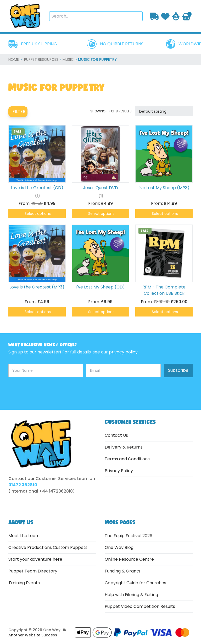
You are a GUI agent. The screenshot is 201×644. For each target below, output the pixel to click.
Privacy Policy (119, 471)
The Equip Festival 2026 (129, 536)
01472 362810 (23, 485)
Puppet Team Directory (33, 571)
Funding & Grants (122, 571)
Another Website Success (33, 635)
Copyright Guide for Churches (135, 583)
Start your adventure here (35, 559)
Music (68, 59)
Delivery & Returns (124, 447)
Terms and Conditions (127, 459)
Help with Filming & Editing (131, 595)
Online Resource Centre (129, 559)
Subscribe (178, 370)
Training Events (24, 583)
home (14, 59)
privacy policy (123, 352)
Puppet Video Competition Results (140, 606)
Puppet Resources (41, 59)
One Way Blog (119, 547)
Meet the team (24, 536)
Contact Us (116, 435)
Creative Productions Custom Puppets (48, 547)
